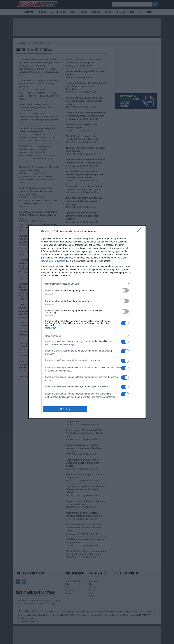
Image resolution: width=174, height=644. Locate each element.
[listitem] (87, 284)
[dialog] (87, 322)
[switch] (125, 290)
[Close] (140, 231)
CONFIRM (65, 409)
